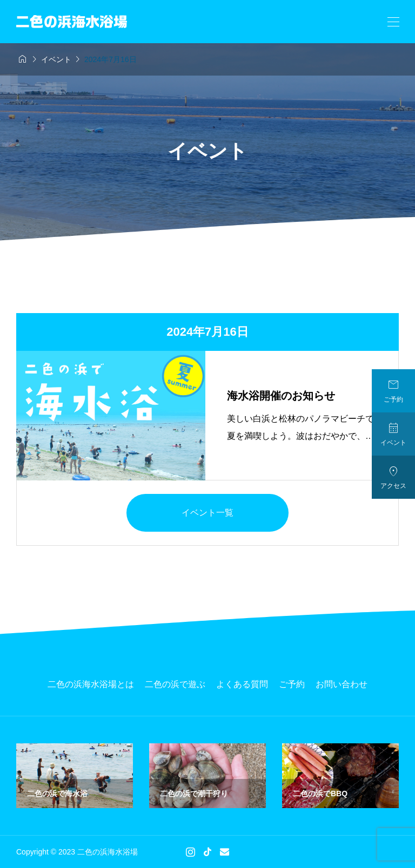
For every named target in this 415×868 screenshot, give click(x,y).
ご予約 (292, 684)
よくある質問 (242, 684)
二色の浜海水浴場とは (91, 684)
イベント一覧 (207, 513)
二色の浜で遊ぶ (175, 684)
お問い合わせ (342, 684)
